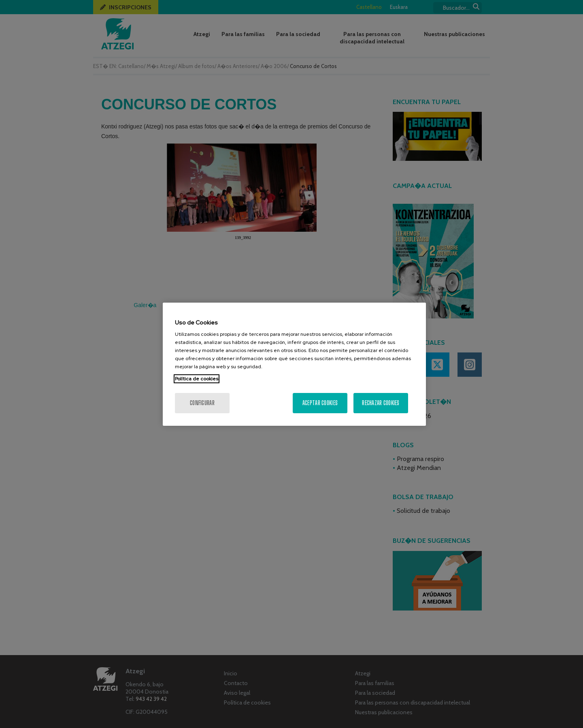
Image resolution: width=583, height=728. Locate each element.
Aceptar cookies (320, 403)
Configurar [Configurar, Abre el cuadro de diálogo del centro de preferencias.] (202, 403)
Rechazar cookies (381, 403)
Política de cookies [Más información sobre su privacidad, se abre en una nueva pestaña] (197, 379)
